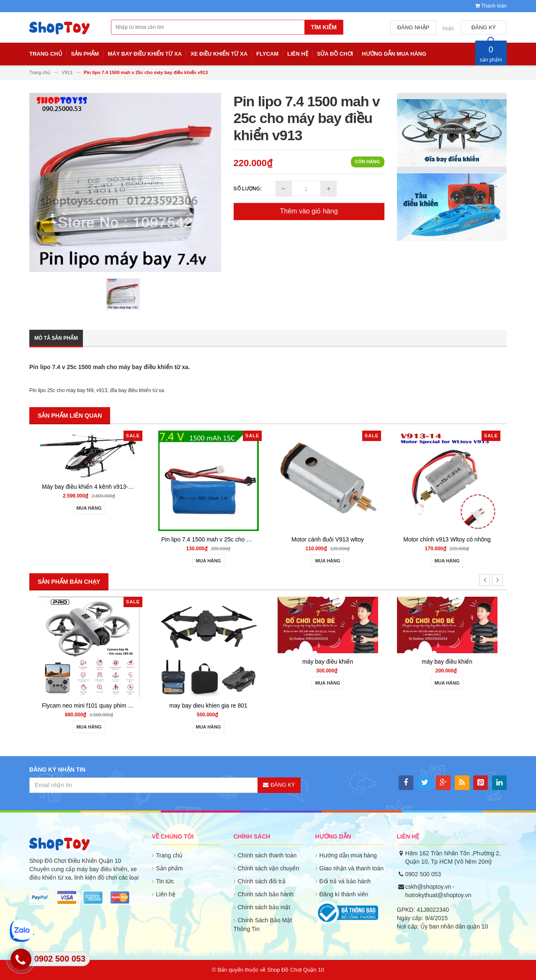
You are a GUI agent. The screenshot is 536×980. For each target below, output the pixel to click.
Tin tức (165, 881)
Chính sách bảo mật (264, 907)
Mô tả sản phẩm (56, 338)
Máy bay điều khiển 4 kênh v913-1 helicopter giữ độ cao (115, 487)
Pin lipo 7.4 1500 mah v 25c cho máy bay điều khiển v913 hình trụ (247, 539)
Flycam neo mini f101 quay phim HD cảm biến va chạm (114, 705)
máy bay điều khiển (328, 662)
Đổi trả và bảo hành (345, 881)
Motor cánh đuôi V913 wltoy (328, 539)
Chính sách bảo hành (266, 894)
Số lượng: (248, 189)
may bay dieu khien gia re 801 (208, 705)
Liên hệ (166, 894)
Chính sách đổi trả (262, 881)
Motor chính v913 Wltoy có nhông (447, 539)
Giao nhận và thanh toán (352, 868)
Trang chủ (170, 855)
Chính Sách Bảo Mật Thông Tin (263, 925)
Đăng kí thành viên (344, 894)
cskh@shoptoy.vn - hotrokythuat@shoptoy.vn (438, 891)
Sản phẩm (170, 868)
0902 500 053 (423, 874)
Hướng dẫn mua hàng (348, 855)
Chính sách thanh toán (267, 855)
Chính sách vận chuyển (269, 868)
